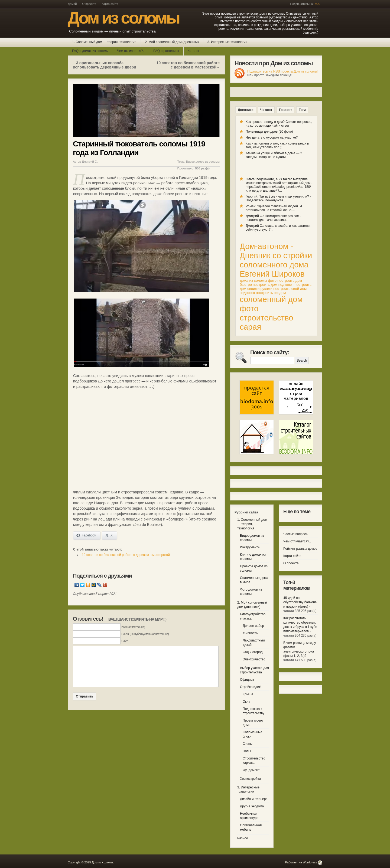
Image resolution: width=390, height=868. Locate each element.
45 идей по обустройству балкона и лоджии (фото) (300, 602)
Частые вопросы (296, 534)
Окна (246, 702)
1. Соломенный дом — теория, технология (104, 42)
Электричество (254, 659)
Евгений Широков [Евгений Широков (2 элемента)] (272, 274)
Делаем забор (253, 626)
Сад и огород (253, 652)
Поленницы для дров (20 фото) (269, 132)
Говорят (285, 110)
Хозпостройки (250, 779)
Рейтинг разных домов (300, 549)
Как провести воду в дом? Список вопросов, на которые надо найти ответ (279, 124)
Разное (243, 838)
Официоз (247, 680)
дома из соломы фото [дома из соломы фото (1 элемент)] (258, 281)
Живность (250, 633)
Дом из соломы (123, 18)
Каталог (194, 51)
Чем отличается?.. (131, 51)
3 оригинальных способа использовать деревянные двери (105, 65)
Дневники (246, 110)
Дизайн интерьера (254, 799)
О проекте (89, 4)
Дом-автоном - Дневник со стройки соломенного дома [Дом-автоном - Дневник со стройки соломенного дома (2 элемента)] (276, 255)
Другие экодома (252, 806)
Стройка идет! (251, 687)
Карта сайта (110, 4)
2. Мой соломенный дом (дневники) (172, 42)
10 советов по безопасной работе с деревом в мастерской (188, 65)
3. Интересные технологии (227, 42)
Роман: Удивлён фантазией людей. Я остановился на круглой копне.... (274, 208)
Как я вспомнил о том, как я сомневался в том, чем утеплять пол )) (277, 145)
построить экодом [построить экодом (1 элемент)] (271, 293)
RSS (317, 4)
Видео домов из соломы (203, 162)
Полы (247, 751)
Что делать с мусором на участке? (272, 137)
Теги (302, 110)
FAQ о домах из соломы (90, 51)
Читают (266, 110)
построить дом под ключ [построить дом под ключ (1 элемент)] (273, 285)
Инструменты (250, 547)
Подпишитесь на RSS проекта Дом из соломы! (282, 71)
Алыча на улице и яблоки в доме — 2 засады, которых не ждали (274, 155)
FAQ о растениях (166, 51)
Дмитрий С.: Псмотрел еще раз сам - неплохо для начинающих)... (273, 218)
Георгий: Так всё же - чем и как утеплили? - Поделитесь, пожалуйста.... (278, 198)
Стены (248, 744)
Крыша (248, 694)
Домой (72, 4)
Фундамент (251, 770)
